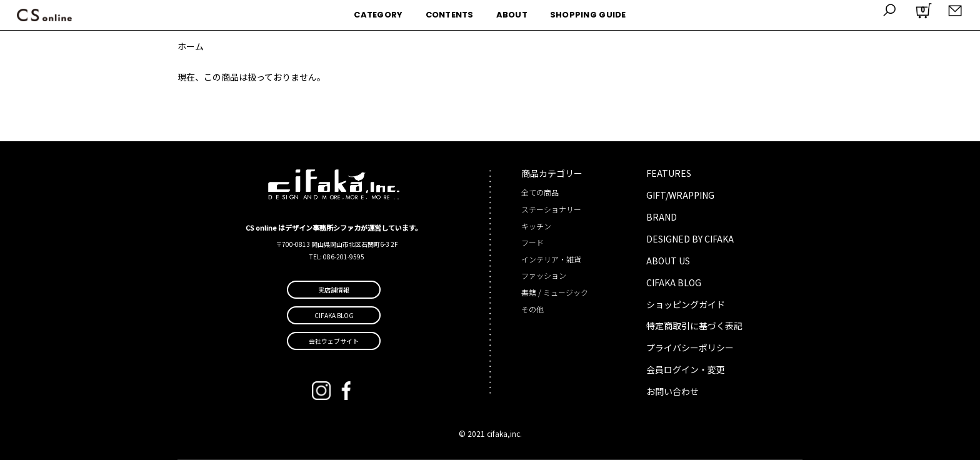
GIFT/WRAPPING (680, 195)
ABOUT (512, 15)
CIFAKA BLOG (674, 282)
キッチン (536, 226)
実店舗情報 (334, 290)
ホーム (191, 46)
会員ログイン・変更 (686, 369)
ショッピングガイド (686, 304)
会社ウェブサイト (334, 341)
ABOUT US (668, 261)
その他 (532, 309)
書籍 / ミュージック (555, 292)
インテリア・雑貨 (551, 259)
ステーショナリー (551, 209)
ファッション (544, 275)
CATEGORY (378, 15)
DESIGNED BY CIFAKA (690, 239)
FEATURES (669, 173)
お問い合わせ (672, 391)
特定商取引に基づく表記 (694, 326)
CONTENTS (450, 15)
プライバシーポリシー (690, 347)
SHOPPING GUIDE (588, 15)
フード (532, 242)
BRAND (662, 217)
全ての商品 (540, 192)
